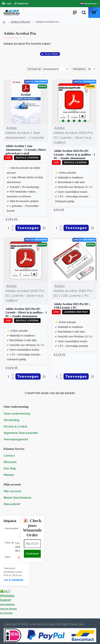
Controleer (32, 553)
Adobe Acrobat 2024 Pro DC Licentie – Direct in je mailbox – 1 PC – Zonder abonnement (74, 155)
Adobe (11, 128)
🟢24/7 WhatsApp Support (8, 601)
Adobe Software (20, 22)
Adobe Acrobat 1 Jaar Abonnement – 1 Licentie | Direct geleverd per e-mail (26, 150)
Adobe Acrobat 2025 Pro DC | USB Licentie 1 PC (72, 306)
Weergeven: (79, 69)
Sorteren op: (26, 69)
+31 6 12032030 (13, 579)
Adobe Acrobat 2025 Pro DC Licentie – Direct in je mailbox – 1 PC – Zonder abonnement (26, 312)
